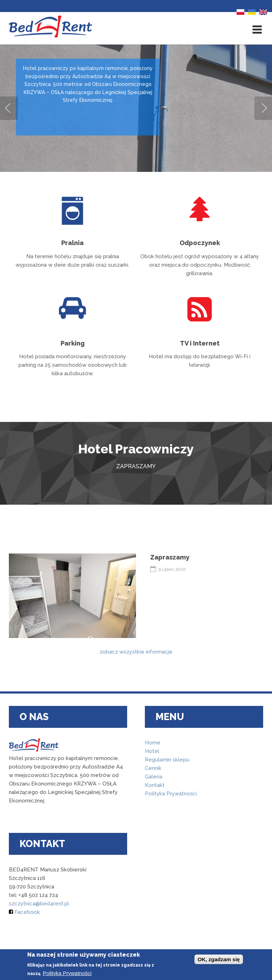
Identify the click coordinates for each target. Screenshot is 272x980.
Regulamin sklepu (167, 760)
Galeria (154, 777)
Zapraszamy (170, 557)
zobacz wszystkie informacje (136, 652)
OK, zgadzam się (219, 959)
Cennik (153, 768)
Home (153, 743)
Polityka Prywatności (171, 794)
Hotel (152, 751)
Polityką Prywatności (67, 973)
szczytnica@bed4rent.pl (39, 904)
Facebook (24, 912)
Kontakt (155, 785)
